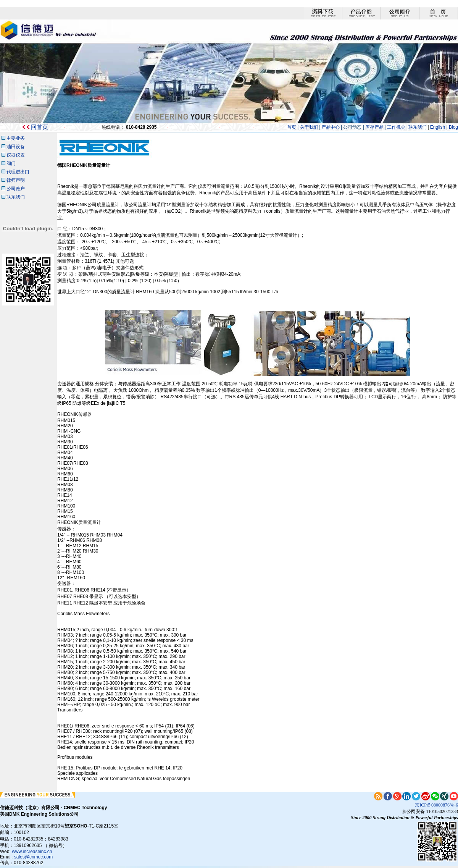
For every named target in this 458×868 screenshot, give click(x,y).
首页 (292, 127)
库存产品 (374, 127)
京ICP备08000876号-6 (436, 805)
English (438, 127)
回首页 (40, 127)
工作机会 (397, 127)
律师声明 (16, 180)
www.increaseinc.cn (32, 852)
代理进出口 (18, 172)
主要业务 (16, 138)
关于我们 (309, 127)
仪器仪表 (15, 155)
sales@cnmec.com (34, 857)
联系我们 (418, 127)
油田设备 (16, 147)
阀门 (11, 163)
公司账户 (16, 189)
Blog (453, 127)
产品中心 (331, 127)
